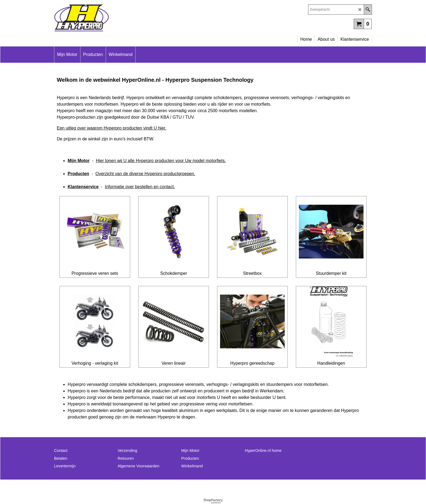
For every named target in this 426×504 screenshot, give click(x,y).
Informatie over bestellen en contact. (140, 187)
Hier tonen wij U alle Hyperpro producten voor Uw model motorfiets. (161, 161)
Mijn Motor (79, 161)
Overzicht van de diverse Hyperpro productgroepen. (145, 174)
